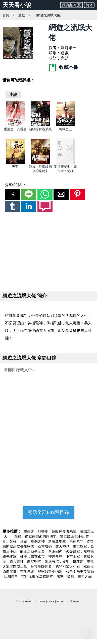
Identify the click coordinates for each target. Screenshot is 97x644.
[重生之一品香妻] (15, 125)
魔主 (61, 576)
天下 (15, 167)
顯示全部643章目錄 (48, 512)
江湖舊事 (11, 576)
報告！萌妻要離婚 (80, 571)
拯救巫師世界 (42, 566)
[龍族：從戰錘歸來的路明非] (40, 163)
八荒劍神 (56, 551)
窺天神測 (63, 546)
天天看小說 (17, 5)
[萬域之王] (65, 125)
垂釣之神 (38, 541)
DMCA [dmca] (51, 601)
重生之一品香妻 (15, 129)
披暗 (71, 576)
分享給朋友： (16, 185)
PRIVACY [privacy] (61, 601)
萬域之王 (65, 129)
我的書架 (71, 5)
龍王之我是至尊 (33, 551)
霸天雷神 (17, 561)
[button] (13, 194)
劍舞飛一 (69, 48)
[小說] (13, 95)
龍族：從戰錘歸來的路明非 (36, 536)
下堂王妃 (73, 556)
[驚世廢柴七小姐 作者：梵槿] (65, 163)
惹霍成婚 (45, 546)
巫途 (24, 541)
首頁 (6, 15)
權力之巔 (85, 576)
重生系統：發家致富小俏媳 (42, 571)
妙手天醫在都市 (33, 556)
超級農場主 (58, 541)
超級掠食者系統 (40, 129)
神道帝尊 (56, 556)
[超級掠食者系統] (40, 125)
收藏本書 (63, 67)
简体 (89, 5)
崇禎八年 (77, 541)
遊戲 (22, 15)
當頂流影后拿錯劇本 (38, 576)
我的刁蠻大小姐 (68, 566)
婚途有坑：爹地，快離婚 (65, 561)
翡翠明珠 (35, 561)
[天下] (15, 163)
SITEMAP (40, 601)
